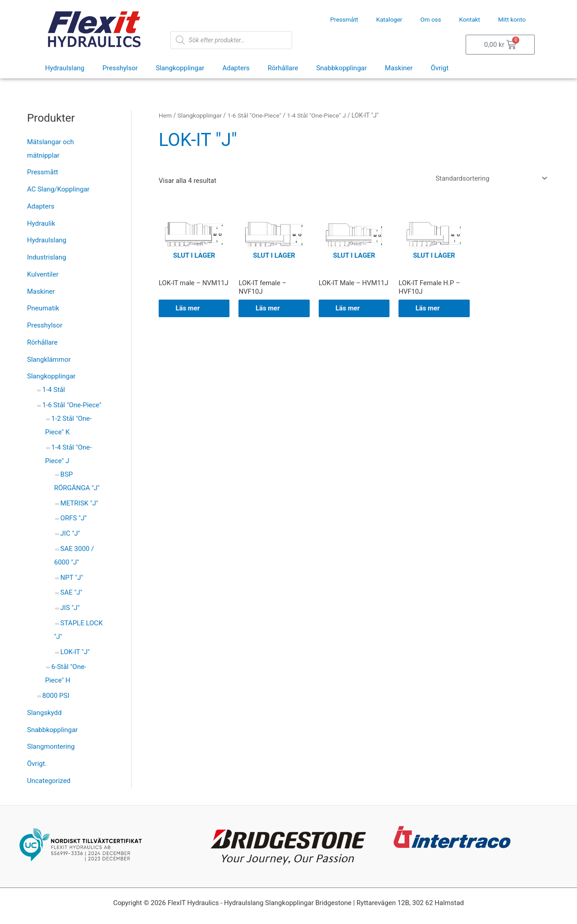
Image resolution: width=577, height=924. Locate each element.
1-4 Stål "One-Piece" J (318, 115)
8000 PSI (56, 696)
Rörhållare (283, 68)
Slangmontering (51, 746)
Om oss (430, 19)
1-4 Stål (54, 390)
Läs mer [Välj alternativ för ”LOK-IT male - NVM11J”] (189, 309)
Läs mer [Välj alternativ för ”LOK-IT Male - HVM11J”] (349, 309)
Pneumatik (43, 308)
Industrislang (47, 257)
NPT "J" (72, 578)
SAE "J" (71, 592)
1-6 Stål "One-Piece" (72, 405)
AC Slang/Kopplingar (58, 189)
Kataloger (389, 19)
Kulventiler (43, 274)
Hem (165, 115)
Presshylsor (120, 68)
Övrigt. (37, 764)
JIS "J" (70, 608)
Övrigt (440, 68)
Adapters (236, 68)
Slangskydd (44, 713)
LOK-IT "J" (75, 652)
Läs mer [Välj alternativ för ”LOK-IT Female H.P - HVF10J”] (429, 309)
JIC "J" (70, 533)
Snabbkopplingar (341, 68)
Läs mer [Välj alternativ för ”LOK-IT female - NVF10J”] (269, 309)
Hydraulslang (65, 68)
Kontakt (470, 19)
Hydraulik (41, 223)
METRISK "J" (79, 503)
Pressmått (344, 19)
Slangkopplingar (180, 68)
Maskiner (399, 68)
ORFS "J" (73, 518)
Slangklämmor (49, 360)
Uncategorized (49, 781)
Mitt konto (512, 19)
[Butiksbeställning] (489, 178)
